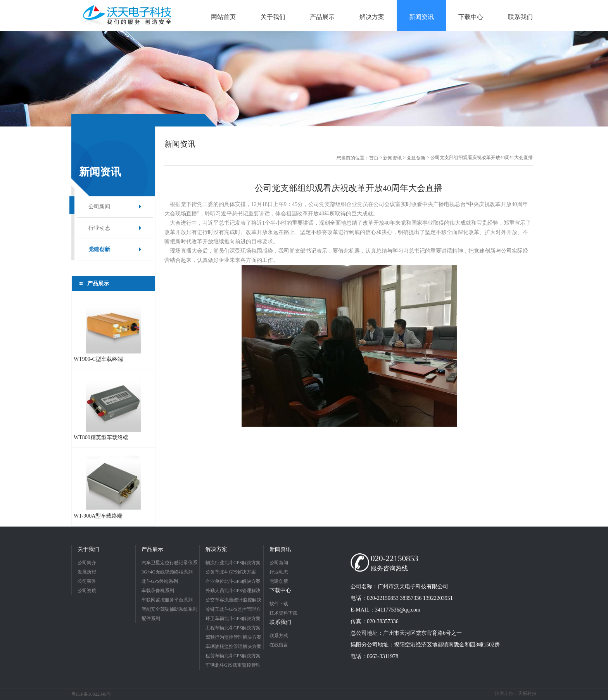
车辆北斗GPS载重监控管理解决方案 (233, 666)
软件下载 (279, 604)
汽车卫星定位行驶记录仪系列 (169, 564)
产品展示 (152, 549)
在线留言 (279, 645)
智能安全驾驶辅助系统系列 (169, 609)
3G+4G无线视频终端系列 (167, 572)
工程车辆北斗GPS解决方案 (233, 628)
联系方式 (279, 636)
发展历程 (87, 572)
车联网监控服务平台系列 (167, 600)
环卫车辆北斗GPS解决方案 (233, 619)
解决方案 (216, 549)
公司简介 (87, 563)
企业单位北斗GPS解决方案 (233, 581)
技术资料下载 (283, 613)
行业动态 (99, 228)
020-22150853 (395, 558)
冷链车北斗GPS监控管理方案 (233, 610)
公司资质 (87, 591)
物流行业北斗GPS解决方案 (233, 563)
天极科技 (527, 693)
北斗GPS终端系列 (160, 581)
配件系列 (151, 619)
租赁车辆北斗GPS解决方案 (233, 656)
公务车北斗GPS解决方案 (231, 572)
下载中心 (280, 590)
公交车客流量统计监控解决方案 (233, 601)
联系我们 (280, 622)
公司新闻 (99, 207)
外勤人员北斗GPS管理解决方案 (233, 592)
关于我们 (88, 549)
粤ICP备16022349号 (91, 694)
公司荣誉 (87, 581)
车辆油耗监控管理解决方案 (233, 646)
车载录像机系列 (158, 591)
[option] (304, 79)
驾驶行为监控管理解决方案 (233, 637)
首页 (374, 158)
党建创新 (99, 249)
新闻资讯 (392, 158)
